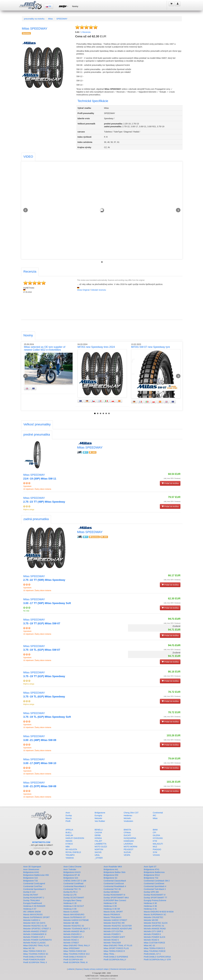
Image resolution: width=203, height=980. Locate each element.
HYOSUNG (158, 838)
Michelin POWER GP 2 (74, 937)
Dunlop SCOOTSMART (74, 898)
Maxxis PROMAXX (112, 914)
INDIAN (69, 841)
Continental (158, 813)
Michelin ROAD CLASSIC (35, 943)
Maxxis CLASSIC (71, 912)
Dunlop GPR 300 (151, 892)
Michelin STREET (71, 943)
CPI (154, 833)
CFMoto (127, 833)
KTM (155, 841)
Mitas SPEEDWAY (72, 948)
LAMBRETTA (100, 844)
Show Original (83, 290)
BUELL (69, 833)
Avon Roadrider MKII (113, 867)
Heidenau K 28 (70, 903)
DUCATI (127, 835)
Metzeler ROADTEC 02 (74, 926)
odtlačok (71, 969)
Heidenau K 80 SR (112, 909)
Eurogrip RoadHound (33, 903)
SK (49, 6)
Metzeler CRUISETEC (154, 917)
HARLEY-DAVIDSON (75, 838)
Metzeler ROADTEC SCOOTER (118, 926)
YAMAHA (70, 858)
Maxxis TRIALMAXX (113, 917)
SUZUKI (127, 852)
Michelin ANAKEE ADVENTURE (118, 929)
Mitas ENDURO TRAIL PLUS (36, 945)
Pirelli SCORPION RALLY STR (157, 960)
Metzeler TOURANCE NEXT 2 (77, 929)
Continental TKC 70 (72, 889)
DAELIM (69, 835)
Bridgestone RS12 (152, 875)
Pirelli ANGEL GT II (152, 954)
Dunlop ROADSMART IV (155, 895)
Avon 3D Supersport (32, 867)
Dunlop (69, 815)
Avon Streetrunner (31, 869)
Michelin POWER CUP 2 (34, 937)
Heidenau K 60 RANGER (34, 906)
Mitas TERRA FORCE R (114, 951)
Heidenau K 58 (110, 903)
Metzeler (98, 818)
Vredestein (128, 821)
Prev (26, 210)
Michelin (127, 818)
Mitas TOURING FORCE (155, 951)
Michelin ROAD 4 (71, 940)
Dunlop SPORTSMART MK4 (116, 898)
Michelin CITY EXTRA (113, 931)
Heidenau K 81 (150, 909)
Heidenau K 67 (30, 909)
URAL (97, 855)
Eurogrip (98, 815)
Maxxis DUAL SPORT (113, 912)
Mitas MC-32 (149, 945)
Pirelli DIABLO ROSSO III (34, 957)
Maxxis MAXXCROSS (33, 914)
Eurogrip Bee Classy (72, 900)
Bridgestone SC (111, 878)
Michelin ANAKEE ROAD (155, 929)
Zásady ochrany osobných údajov (96, 969)
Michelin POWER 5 (112, 934)
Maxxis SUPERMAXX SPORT (36, 917)
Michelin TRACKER (112, 943)
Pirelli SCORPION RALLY (115, 960)
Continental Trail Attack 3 (155, 889)
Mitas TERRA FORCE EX (34, 951)
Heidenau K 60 (150, 903)
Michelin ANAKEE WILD (74, 931)
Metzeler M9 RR (151, 920)
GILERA (156, 835)
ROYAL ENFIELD (73, 852)
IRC (155, 815)
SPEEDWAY (62, 19)
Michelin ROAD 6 (151, 940)
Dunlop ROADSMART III (114, 895)
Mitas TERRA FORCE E (154, 948)
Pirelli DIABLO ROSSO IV (75, 957)
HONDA (98, 838)
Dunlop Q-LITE (70, 895)
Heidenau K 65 (110, 906)
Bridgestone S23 (71, 878)
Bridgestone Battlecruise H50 (36, 875)
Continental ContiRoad (73, 884)
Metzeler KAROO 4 (32, 920)
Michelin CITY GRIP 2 (153, 931)
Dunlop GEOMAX (111, 892)
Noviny (75, 6)
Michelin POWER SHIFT (114, 937)
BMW (155, 830)
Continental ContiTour (33, 886)
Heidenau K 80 (70, 909)
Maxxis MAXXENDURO (74, 914)
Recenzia (86, 32)
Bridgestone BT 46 (72, 875)
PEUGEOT (129, 849)
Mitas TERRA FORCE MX (75, 951)
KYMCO (69, 844)
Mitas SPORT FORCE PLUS (116, 948)
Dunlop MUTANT (31, 895)
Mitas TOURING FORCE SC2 (76, 954)
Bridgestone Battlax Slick (115, 872)
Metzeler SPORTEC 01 (154, 926)
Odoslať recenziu (98, 290)
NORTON (99, 849)
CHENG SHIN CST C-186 (75, 881)
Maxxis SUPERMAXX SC (155, 914)
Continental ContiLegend (34, 884)
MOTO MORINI (131, 847)
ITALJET (98, 841)
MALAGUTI (158, 844)
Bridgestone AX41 (31, 872)
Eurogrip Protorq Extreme (155, 900)
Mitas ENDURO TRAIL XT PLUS (118, 945)
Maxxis (69, 818)
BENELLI (99, 830)
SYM (155, 852)
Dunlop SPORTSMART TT (155, 898)
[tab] (28, 157)
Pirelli (68, 821)
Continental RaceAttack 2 (75, 886)
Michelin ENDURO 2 (72, 934)
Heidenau (128, 815)
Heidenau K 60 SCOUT (74, 906)
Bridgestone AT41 (152, 869)
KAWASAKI (129, 841)
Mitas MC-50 (29, 948)
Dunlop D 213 (29, 892)
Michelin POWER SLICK (155, 937)
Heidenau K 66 (150, 906)
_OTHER (99, 858)
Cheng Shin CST (131, 813)
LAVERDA (128, 844)
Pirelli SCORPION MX (73, 960)
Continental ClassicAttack (115, 881)
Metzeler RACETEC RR (114, 923)
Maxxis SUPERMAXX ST (75, 917)
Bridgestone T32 (151, 878)
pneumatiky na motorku (34, 19)
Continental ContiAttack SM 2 (157, 881)
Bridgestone (100, 813)
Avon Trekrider (70, 869)
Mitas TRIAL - (110, 954)
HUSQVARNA (130, 838)
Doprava (79, 969)
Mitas (50, 19)
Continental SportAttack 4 (155, 886)
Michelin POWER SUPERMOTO (37, 940)
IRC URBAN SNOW (32, 912)
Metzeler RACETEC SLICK (156, 923)
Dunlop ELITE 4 (70, 892)
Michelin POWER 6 (152, 934)
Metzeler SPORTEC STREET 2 (37, 929)
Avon (68, 813)
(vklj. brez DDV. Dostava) (172, 478)
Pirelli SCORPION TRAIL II (35, 962)
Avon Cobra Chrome (72, 867)
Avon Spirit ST (150, 867)
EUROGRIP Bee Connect (115, 900)
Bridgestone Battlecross (154, 872)
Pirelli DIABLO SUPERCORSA (157, 957)
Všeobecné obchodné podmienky (122, 969)
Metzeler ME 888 (71, 923)
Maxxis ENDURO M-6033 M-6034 (159, 912)
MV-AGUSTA (71, 849)
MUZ (155, 847)
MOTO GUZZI (101, 847)
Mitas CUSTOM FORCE (154, 943)
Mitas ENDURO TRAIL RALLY (77, 945)
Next (178, 210)
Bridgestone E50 (111, 875)
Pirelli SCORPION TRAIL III (75, 962)
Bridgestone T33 (30, 881)
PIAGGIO (157, 849)
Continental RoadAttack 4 (115, 886)
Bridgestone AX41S (72, 872)
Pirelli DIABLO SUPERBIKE (116, 957)
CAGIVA (98, 833)
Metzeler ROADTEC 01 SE (35, 926)
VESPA (127, 855)
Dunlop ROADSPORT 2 (34, 898)
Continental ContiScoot (114, 884)
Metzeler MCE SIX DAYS (34, 923)
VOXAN (156, 855)
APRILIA (69, 830)
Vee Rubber (100, 821)
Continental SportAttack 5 (34, 889)
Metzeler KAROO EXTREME (76, 920)
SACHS (98, 852)
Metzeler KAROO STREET (115, 920)
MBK (68, 847)
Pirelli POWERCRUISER (34, 960)
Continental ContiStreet (154, 884)
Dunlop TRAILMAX (32, 900)
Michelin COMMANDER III (35, 934)
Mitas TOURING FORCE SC (36, 954)
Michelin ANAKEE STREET (35, 931)
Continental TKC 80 (112, 889)
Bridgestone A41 (111, 869)
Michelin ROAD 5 (111, 940)
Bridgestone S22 (31, 878)
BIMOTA (128, 830)
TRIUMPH (70, 855)
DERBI (98, 835)
